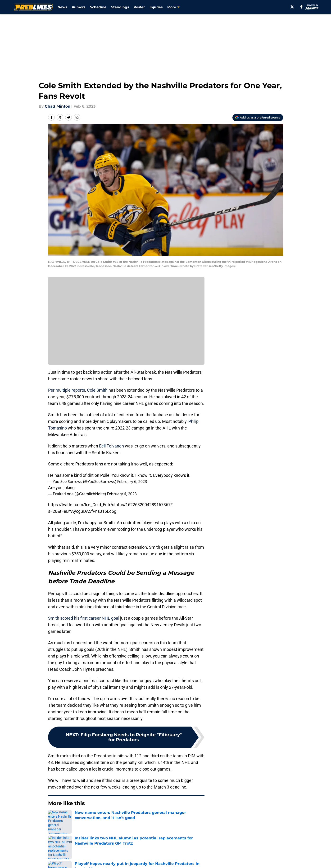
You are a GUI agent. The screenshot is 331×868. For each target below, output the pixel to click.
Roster (139, 7)
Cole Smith (97, 390)
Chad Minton (58, 106)
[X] (292, 7)
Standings (120, 7)
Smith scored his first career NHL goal (84, 618)
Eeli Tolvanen (111, 446)
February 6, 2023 (132, 482)
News (62, 7)
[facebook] (302, 7)
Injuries (156, 7)
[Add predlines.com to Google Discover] (258, 118)
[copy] (77, 117)
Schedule (98, 7)
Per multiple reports (67, 390)
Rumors (79, 7)
